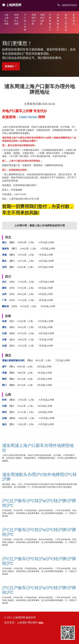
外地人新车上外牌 (16, 19)
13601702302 (28, 117)
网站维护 (33, 623)
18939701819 (69, 5)
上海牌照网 (14, 5)
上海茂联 (22, 623)
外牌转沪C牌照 (42, 19)
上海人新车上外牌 (6, 19)
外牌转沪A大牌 (34, 19)
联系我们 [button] (11, 66)
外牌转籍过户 (58, 22)
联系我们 (74, 19)
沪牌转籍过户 (50, 22)
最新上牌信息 (66, 22)
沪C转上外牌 (25, 22)
